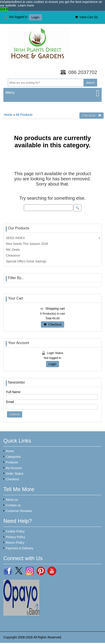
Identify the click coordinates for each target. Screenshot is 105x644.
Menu (10, 93)
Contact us (13, 505)
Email (10, 402)
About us (12, 500)
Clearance (13, 255)
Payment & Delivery (19, 548)
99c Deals (13, 250)
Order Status (14, 474)
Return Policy (15, 543)
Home (8, 115)
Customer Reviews (19, 511)
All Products (24, 115)
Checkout (52, 324)
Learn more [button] (26, 5)
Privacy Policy (15, 537)
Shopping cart (55, 309)
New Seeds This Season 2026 (27, 244)
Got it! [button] (4, 9)
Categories (13, 457)
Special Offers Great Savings (26, 261)
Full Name (13, 392)
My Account (14, 468)
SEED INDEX (15, 238)
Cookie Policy (15, 531)
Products (12, 462)
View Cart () (86, 17)
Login (35, 17)
